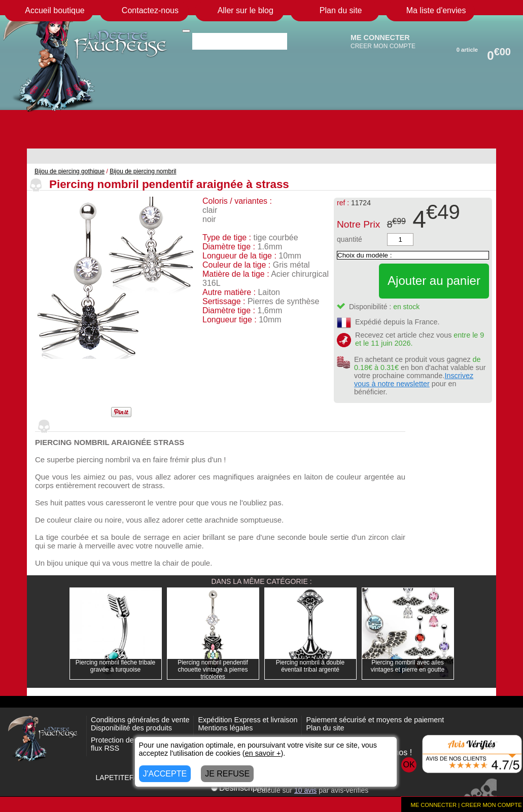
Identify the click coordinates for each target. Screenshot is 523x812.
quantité (350, 239)
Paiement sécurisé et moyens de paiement (375, 720)
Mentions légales (225, 728)
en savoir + (263, 753)
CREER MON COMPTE (383, 46)
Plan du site (325, 728)
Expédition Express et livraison (248, 720)
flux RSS (105, 748)
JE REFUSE (227, 774)
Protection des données (129, 740)
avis (305, 790)
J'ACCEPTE (165, 774)
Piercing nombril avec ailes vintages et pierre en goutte (408, 666)
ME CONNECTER (380, 38)
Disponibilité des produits (131, 728)
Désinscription (240, 788)
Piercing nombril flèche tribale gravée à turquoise (115, 666)
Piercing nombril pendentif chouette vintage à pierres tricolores (213, 670)
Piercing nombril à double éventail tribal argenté (310, 666)
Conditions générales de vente (140, 720)
